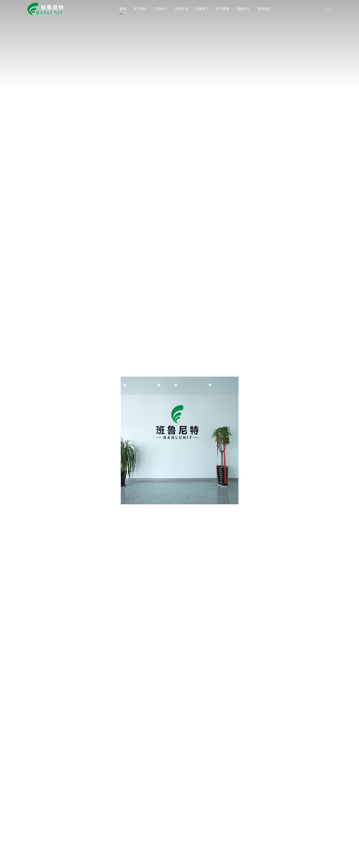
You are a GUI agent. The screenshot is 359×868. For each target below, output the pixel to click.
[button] (177, 831)
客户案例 (223, 9)
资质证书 (182, 9)
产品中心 (161, 9)
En (329, 9)
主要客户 (202, 9)
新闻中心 (243, 9)
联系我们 (264, 9)
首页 (123, 9)
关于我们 (140, 9)
